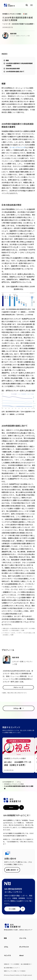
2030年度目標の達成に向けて (15, 71)
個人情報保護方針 (26, 964)
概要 (7, 60)
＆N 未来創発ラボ (8, 782)
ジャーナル (23, 938)
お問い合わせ (11, 870)
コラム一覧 (17, 708)
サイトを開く (12, 909)
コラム (19, 782)
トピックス (7, 955)
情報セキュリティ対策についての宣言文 (15, 971)
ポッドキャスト (24, 947)
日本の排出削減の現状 (13, 68)
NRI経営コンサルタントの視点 (14, 784)
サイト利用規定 (15, 964)
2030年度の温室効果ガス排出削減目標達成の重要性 (19, 64)
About (11, 807)
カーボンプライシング (17, 147)
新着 (5, 938)
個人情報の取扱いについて (11, 968)
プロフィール (17, 687)
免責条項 (6, 964)
